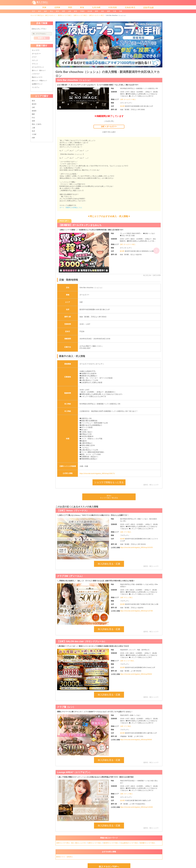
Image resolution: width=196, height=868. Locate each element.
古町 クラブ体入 (126, 532)
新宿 (75, 11)
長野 (63, 11)
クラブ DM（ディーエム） (70, 576)
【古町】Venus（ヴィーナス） (73, 511)
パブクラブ (36, 74)
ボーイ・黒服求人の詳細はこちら (71, 207)
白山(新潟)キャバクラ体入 (130, 843)
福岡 (108, 11)
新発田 (34, 111)
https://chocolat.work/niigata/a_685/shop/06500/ (136, 740)
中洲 (114, 11)
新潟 (57, 11)
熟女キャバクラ (37, 77)
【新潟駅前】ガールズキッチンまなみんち (80, 225)
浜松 (102, 11)
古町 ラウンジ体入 (126, 598)
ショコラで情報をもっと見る (109, 482)
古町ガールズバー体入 (96, 15)
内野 (33, 138)
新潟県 (123, 106)
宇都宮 (82, 11)
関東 (44, 7)
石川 (33, 11)
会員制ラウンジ (37, 84)
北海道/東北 (130, 7)
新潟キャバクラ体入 (65, 15)
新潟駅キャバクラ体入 (148, 843)
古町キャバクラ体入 (80, 15)
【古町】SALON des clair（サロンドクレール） (82, 641)
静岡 (96, 11)
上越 (33, 128)
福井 (45, 11)
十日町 (34, 134)
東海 (82, 7)
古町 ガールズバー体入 (128, 99)
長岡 (33, 121)
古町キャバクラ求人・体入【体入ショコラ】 (71, 843)
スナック (35, 60)
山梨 (69, 11)
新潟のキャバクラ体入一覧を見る (109, 497)
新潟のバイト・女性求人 (65, 857)
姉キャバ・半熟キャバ (39, 81)
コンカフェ (36, 87)
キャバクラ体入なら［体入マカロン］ (43, 15)
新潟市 (34, 104)
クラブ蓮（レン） (66, 707)
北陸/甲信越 (148, 7)
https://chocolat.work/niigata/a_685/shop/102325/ (137, 547)
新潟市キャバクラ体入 (111, 843)
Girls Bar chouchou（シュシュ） (74, 80)
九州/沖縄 (96, 7)
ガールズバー (36, 54)
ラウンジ (35, 64)
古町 (33, 107)
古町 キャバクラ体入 (127, 661)
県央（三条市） (37, 124)
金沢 (39, 11)
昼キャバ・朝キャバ (39, 70)
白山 (33, 118)
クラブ (34, 57)
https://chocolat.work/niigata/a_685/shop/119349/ (137, 807)
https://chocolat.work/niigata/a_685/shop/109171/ (97, 473)
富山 (51, 11)
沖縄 (120, 11)
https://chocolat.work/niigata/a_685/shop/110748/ (137, 611)
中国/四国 (112, 7)
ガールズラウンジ (38, 67)
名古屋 (90, 11)
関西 (70, 7)
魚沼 (33, 131)
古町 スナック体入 (126, 794)
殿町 (33, 114)
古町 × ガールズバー (109, 127)
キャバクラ (36, 50)
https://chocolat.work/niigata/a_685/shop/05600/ (136, 674)
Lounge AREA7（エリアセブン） (74, 772)
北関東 (57, 7)
